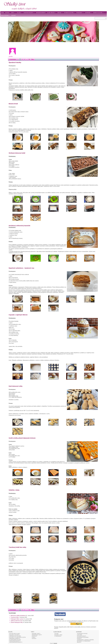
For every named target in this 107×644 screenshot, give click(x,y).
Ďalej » (33, 59)
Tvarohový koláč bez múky (17, 547)
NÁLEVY (79, 642)
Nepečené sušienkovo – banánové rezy (21, 268)
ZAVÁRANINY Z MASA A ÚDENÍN (85, 640)
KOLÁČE (20, 13)
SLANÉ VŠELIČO (52, 13)
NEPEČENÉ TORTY (37, 635)
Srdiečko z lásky (14, 490)
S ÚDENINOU (58, 636)
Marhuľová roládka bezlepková (18, 616)
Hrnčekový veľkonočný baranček (19, 226)
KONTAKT (14, 15)
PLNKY (34, 637)
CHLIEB (56, 634)
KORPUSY (35, 636)
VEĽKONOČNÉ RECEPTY (16, 642)
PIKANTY (79, 639)
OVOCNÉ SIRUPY (82, 636)
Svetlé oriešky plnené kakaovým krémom (22, 438)
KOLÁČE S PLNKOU (14, 635)
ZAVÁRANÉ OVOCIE (82, 634)
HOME (2, 13)
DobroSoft (55, 643)
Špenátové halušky (15, 62)
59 (29, 59)
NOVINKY (7, 13)
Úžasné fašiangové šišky (17, 622)
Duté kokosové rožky (16, 386)
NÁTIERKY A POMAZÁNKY (84, 641)
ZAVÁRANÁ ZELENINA (83, 637)
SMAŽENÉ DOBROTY (15, 639)
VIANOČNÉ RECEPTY (29, 13)
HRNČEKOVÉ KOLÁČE (15, 636)
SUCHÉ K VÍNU (58, 635)
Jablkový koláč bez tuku (16, 621)
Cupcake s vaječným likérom (18, 315)
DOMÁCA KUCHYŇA (98, 13)
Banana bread (13, 104)
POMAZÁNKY (80, 13)
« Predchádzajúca (13, 59)
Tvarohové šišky (15, 617)
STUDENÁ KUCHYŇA (69, 13)
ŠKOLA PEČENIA (5, 15)
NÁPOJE (60, 13)
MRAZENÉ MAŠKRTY (41, 13)
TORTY (13, 13)
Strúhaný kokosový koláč (17, 153)
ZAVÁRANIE (88, 13)
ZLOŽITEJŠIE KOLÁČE (15, 640)
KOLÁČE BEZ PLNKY (15, 634)
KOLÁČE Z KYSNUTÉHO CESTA (18, 637)
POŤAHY (34, 639)
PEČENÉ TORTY (36, 634)
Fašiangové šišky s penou (17, 619)
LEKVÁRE (79, 635)
